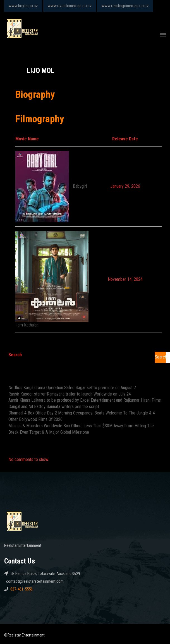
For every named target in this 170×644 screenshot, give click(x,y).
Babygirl (80, 186)
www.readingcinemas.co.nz (125, 6)
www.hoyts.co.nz (23, 6)
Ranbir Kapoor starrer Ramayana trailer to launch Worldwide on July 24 (70, 394)
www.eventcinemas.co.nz (70, 6)
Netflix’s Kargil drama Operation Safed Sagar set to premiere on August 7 (72, 388)
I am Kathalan (27, 325)
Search (15, 355)
